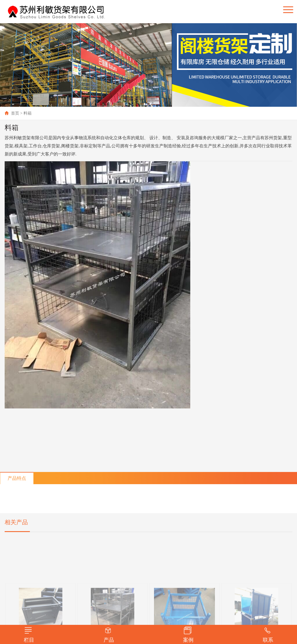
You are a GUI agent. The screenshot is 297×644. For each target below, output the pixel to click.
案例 (188, 635)
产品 (109, 635)
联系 (268, 635)
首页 (12, 113)
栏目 (29, 635)
